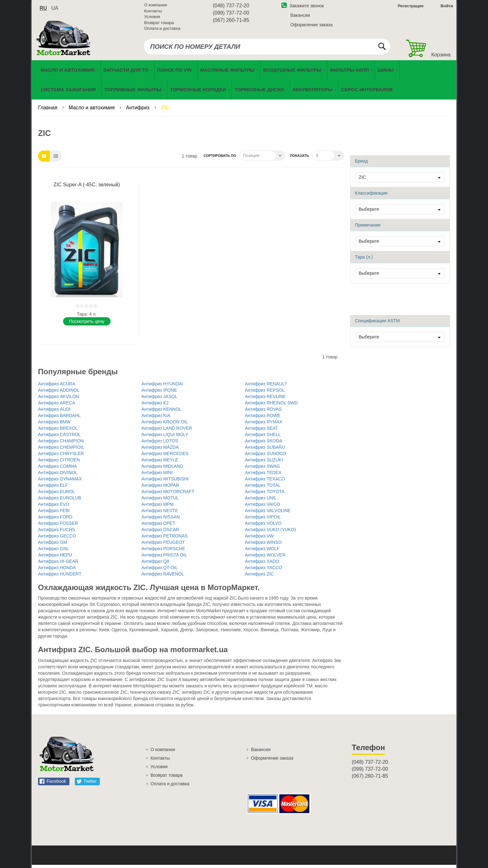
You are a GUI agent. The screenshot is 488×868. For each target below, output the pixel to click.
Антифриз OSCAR (160, 532)
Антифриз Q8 (155, 564)
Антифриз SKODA (264, 444)
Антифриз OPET (158, 526)
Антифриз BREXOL (58, 431)
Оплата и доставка (162, 30)
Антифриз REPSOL (265, 393)
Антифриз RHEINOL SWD (271, 406)
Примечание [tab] (368, 228)
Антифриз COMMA (57, 469)
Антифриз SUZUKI (264, 463)
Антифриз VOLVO (263, 526)
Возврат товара (159, 24)
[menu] (244, 83)
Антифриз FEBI (54, 513)
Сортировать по (220, 158)
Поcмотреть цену (87, 324)
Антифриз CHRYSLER (61, 456)
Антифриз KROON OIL (165, 425)
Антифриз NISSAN (161, 520)
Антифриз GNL (54, 551)
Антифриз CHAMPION (61, 444)
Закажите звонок (303, 7)
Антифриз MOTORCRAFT (168, 494)
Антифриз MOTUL (160, 501)
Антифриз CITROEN (59, 463)
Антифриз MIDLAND (162, 469)
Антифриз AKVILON (58, 399)
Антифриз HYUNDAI (162, 387)
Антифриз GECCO (57, 539)
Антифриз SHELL (263, 437)
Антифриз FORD (55, 520)
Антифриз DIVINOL (58, 475)
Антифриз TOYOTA (265, 494)
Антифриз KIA (156, 418)
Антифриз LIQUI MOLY (165, 437)
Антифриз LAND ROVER (167, 431)
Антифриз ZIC (259, 577)
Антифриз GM (52, 545)
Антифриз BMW (54, 425)
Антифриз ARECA (57, 406)
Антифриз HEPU (55, 558)
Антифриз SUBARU (265, 450)
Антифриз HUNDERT (60, 577)
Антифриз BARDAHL (59, 418)
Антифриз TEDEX (263, 475)
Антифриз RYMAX (264, 425)
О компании (156, 6)
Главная (48, 111)
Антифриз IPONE (159, 393)
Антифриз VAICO (263, 507)
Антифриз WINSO (263, 545)
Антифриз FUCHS (57, 532)
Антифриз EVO (54, 507)
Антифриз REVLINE (265, 399)
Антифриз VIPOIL (263, 520)
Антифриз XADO (262, 564)
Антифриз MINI (157, 475)
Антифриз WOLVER (265, 558)
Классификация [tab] (371, 196)
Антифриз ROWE (263, 418)
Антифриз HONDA (57, 570)
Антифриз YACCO (263, 570)
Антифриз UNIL (261, 501)
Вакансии (300, 17)
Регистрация (410, 7)
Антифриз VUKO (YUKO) (270, 532)
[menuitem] (176, 73)
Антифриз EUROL (57, 494)
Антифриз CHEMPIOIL (61, 450)
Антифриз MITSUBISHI (165, 482)
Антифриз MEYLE (160, 463)
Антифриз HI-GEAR (58, 564)
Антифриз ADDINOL (59, 393)
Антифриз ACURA (57, 387)
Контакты (153, 13)
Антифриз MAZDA (160, 450)
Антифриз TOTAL (263, 488)
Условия (152, 18)
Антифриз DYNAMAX (60, 482)
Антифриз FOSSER (58, 526)
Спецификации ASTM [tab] (377, 324)
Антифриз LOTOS (160, 444)
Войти (447, 7)
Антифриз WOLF (262, 551)
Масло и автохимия (93, 111)
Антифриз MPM (157, 507)
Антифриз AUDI (54, 412)
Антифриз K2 (155, 406)
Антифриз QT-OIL (160, 570)
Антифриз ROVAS (263, 412)
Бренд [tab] (361, 164)
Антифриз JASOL (159, 399)
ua (55, 10)
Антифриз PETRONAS (164, 539)
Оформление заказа (311, 26)
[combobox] (267, 48)
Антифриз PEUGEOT (163, 545)
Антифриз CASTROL (59, 437)
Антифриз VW (259, 539)
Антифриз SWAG (263, 469)
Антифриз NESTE (160, 513)
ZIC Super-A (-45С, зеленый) (87, 187)
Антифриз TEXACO (265, 482)
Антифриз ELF (53, 488)
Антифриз (139, 111)
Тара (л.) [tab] (364, 260)
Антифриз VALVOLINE (268, 513)
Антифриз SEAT (261, 431)
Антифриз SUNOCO (266, 456)
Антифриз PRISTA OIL (164, 558)
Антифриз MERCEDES (165, 456)
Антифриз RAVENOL (163, 577)
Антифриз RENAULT (266, 387)
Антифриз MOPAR (160, 488)
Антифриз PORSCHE (163, 551)
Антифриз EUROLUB (60, 501)
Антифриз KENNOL (161, 412)
